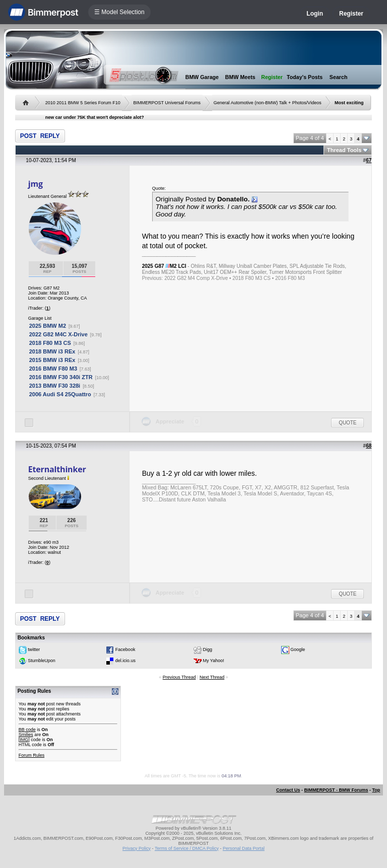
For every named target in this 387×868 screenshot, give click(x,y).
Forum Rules (32, 755)
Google (298, 649)
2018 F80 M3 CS (50, 343)
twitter (34, 649)
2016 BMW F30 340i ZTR (61, 377)
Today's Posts (305, 77)
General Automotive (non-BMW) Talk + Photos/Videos (268, 103)
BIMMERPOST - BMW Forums (336, 790)
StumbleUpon (42, 661)
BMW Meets (240, 77)
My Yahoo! (214, 661)
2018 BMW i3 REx (52, 351)
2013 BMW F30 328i (55, 386)
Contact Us (288, 790)
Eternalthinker (57, 469)
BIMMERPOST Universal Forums (167, 103)
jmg (36, 184)
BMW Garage (202, 77)
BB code (27, 730)
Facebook (125, 649)
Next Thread (212, 677)
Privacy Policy (137, 848)
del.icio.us (125, 661)
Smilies (26, 735)
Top (376, 790)
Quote (347, 423)
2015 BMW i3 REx (52, 360)
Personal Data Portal (244, 848)
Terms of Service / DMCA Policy (187, 848)
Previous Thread (179, 677)
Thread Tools (344, 150)
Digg (208, 649)
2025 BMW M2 (48, 326)
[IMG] (24, 740)
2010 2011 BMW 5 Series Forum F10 (83, 103)
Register (351, 14)
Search (339, 77)
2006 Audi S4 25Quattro (60, 394)
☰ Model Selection (119, 12)
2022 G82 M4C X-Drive (58, 334)
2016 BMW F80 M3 (53, 369)
